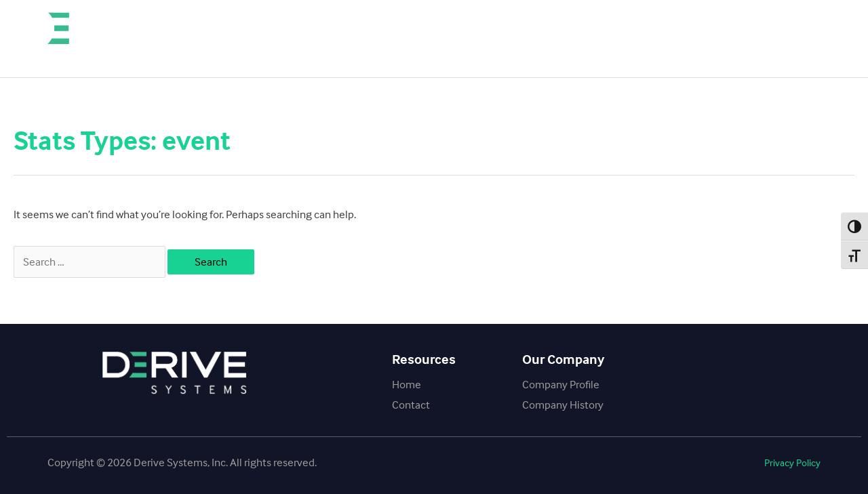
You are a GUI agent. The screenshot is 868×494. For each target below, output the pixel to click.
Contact (609, 38)
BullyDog (754, 38)
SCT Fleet (680, 38)
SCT (812, 38)
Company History (563, 405)
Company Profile (561, 384)
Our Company (514, 38)
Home (441, 38)
